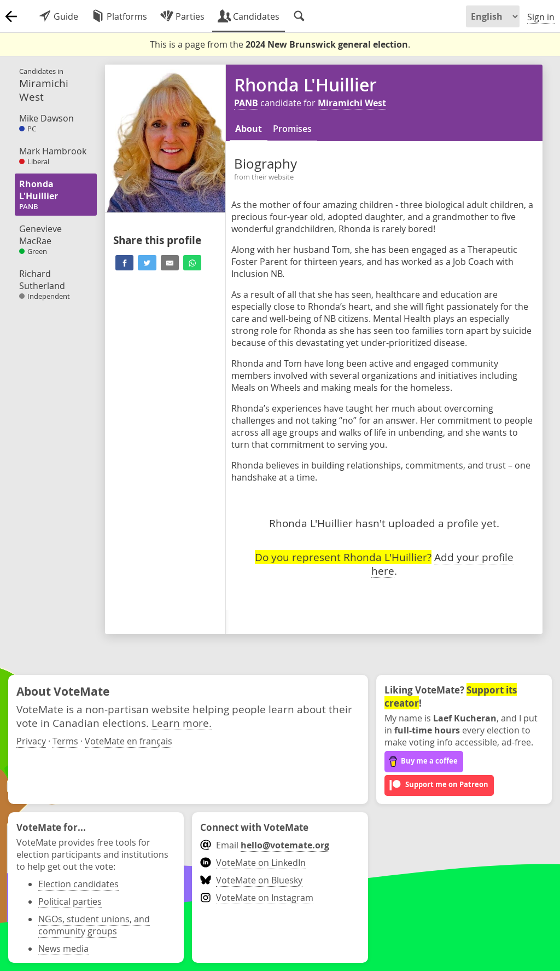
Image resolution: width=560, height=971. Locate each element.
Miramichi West (352, 103)
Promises (292, 129)
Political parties (70, 901)
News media (63, 949)
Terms (65, 741)
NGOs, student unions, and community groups (94, 925)
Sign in (541, 17)
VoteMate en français (129, 741)
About (249, 129)
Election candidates (78, 884)
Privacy (31, 741)
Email (264, 845)
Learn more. (182, 723)
